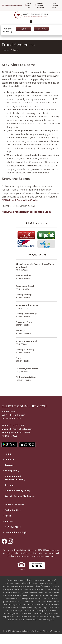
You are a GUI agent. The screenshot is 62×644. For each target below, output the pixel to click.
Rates (8, 516)
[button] (21, 566)
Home (5, 50)
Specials (9, 521)
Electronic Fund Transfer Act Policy (15, 478)
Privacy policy (12, 471)
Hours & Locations (14, 505)
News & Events (13, 527)
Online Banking (13, 510)
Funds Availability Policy (17, 491)
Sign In (24, 29)
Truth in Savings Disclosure (19, 496)
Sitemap (9, 485)
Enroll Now (41, 29)
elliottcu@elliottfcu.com (20, 429)
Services (9, 465)
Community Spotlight (16, 532)
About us (9, 459)
